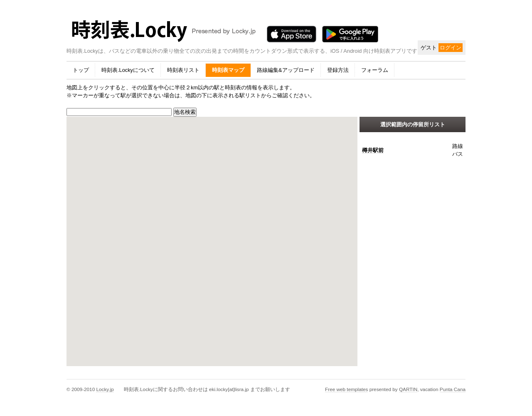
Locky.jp (105, 389)
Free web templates (346, 389)
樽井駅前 (373, 150)
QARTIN (408, 389)
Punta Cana (453, 389)
